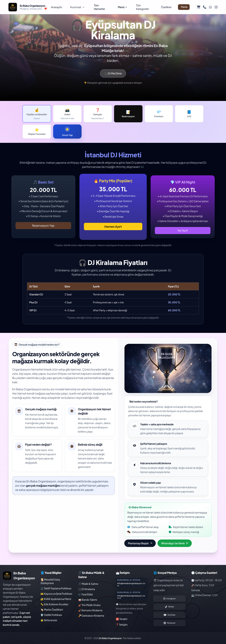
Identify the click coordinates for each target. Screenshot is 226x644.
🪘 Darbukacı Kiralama (91, 616)
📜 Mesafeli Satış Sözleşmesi (50, 581)
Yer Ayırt (183, 230)
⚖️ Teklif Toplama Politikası (56, 588)
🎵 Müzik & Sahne (88, 584)
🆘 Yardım (122, 619)
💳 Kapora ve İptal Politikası (56, 594)
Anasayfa (56, 7)
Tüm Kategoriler (143, 7)
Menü (122, 7)
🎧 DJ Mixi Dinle (113, 73)
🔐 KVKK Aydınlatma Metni (56, 599)
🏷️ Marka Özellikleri (52, 610)
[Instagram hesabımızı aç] (169, 599)
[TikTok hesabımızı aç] (169, 607)
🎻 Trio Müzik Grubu (89, 605)
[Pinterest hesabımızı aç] (169, 623)
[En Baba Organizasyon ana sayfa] (28, 7)
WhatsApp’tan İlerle (175, 543)
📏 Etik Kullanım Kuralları (54, 604)
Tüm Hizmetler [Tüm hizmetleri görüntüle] (99, 7)
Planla (184, 7)
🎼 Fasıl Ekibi (86, 594)
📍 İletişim (122, 625)
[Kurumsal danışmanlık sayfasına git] (132, 583)
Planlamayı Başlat (140, 543)
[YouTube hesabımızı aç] (169, 615)
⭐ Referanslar (49, 620)
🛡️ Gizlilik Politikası (51, 615)
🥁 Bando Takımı (88, 600)
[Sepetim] (198, 7)
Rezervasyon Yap (43, 225)
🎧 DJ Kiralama (87, 589)
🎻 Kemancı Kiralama (90, 610)
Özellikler (166, 7)
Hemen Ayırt (113, 226)
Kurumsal (77, 7)
